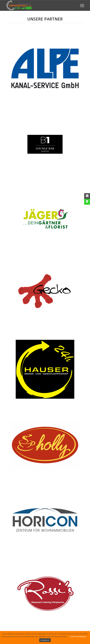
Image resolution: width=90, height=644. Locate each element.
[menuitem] (81, 5)
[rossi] (45, 594)
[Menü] (81, 5)
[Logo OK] (45, 520)
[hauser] (45, 369)
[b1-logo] (45, 144)
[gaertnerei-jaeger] (45, 218)
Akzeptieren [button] (45, 640)
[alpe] (45, 68)
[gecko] (45, 293)
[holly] (45, 446)
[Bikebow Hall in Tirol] (19, 5)
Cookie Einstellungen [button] (78, 636)
